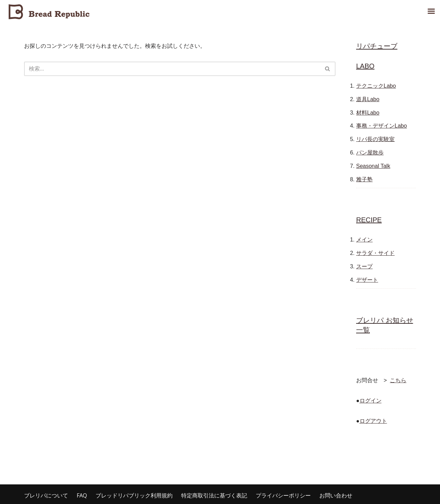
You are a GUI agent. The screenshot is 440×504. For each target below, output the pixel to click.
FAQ (82, 495)
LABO (365, 66)
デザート (367, 280)
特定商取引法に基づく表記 (214, 495)
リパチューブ (377, 46)
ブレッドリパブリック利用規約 (134, 495)
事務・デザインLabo (382, 126)
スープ (364, 266)
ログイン (371, 401)
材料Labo (368, 113)
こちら (398, 380)
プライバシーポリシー (283, 495)
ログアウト (373, 421)
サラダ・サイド (375, 253)
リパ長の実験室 (375, 139)
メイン (364, 240)
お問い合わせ (336, 495)
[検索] (172, 69)
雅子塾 (364, 179)
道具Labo (368, 99)
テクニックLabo (376, 86)
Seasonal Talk (373, 166)
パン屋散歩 (370, 153)
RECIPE (369, 220)
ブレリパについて (46, 495)
